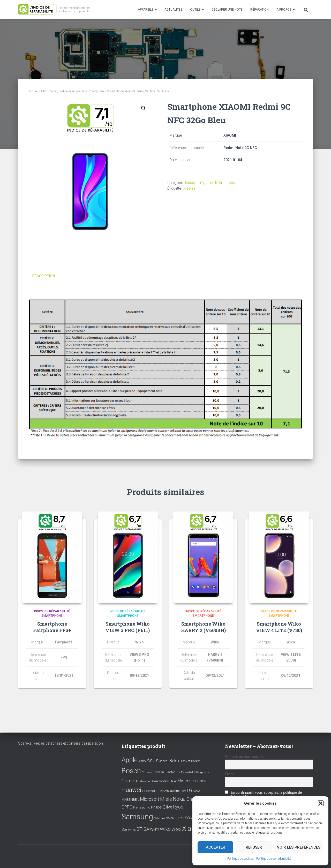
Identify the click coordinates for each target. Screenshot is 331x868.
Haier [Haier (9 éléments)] (173, 781)
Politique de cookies (240, 859)
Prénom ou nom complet (245, 757)
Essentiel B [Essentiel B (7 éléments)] (188, 772)
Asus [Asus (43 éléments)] (152, 760)
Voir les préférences (299, 847)
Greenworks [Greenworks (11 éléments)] (160, 781)
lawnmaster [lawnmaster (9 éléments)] (178, 791)
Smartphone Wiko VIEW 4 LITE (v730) (279, 627)
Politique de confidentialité (274, 859)
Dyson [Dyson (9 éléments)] (159, 772)
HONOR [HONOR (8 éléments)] (201, 781)
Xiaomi (189, 188)
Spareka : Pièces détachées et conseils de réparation (61, 743)
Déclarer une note (227, 10)
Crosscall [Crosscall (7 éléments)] (148, 772)
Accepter (216, 847)
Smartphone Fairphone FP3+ (52, 627)
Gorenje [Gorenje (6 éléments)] (145, 781)
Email (230, 774)
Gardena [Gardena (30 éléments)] (130, 781)
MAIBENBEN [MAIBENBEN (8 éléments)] (130, 800)
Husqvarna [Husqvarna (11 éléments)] (151, 791)
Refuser (254, 847)
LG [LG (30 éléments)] (189, 790)
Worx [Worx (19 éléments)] (176, 829)
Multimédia (49, 91)
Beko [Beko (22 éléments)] (174, 761)
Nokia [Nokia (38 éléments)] (179, 799)
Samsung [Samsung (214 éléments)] (137, 817)
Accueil (33, 91)
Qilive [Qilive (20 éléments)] (167, 807)
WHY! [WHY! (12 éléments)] (155, 829)
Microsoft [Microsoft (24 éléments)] (150, 799)
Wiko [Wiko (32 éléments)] (165, 829)
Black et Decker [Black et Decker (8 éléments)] (190, 761)
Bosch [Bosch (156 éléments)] (131, 771)
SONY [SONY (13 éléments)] (190, 818)
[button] (321, 803)
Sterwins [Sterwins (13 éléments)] (129, 830)
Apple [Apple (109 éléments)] (130, 760)
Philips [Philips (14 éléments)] (156, 807)
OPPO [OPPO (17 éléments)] (127, 807)
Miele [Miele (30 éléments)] (166, 799)
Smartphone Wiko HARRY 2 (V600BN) (203, 627)
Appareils (147, 10)
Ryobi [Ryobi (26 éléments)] (179, 807)
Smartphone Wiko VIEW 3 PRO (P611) (128, 627)
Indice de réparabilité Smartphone (82, 91)
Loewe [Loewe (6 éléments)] (197, 791)
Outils (197, 10)
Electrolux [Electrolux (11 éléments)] (172, 772)
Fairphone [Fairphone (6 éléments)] (203, 772)
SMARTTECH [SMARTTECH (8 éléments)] (175, 818)
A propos (286, 10)
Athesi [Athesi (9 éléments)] (164, 761)
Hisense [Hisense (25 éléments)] (186, 781)
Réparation (259, 10)
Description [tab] (44, 276)
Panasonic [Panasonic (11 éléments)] (142, 807)
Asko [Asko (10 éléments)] (142, 761)
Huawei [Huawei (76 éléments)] (131, 790)
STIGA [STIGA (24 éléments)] (143, 829)
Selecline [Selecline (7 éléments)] (160, 818)
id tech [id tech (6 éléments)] (165, 791)
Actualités (173, 10)
